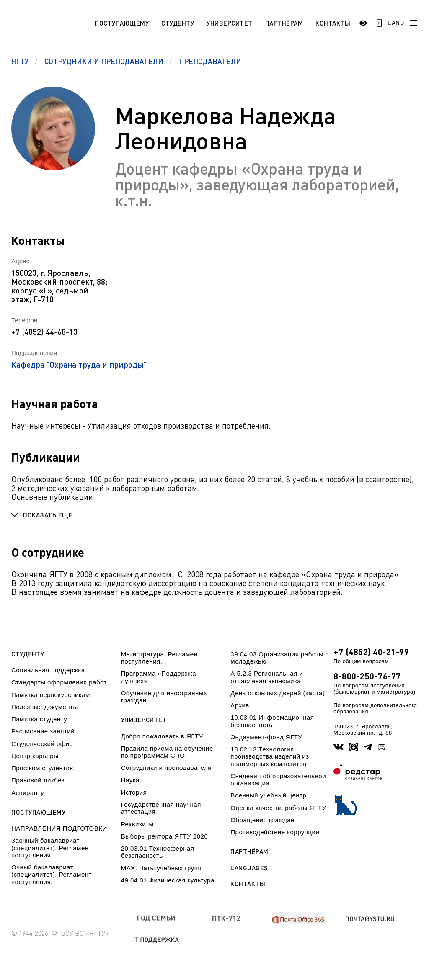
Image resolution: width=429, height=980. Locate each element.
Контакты (333, 23)
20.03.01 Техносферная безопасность (158, 852)
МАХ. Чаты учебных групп (161, 868)
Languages (249, 868)
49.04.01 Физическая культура (168, 880)
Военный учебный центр (268, 795)
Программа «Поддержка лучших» (159, 677)
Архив (240, 705)
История (134, 792)
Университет (230, 23)
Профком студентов (42, 768)
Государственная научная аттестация (161, 808)
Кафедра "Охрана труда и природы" (79, 364)
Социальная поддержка (48, 670)
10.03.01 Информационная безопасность (272, 721)
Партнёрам (284, 23)
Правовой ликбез (38, 780)
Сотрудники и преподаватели (167, 768)
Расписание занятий (43, 731)
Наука (130, 780)
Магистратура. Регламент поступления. (161, 658)
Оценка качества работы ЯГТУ (278, 808)
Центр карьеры (35, 756)
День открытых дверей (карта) (278, 693)
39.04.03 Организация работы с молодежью (279, 658)
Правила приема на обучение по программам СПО (167, 752)
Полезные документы (45, 707)
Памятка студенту (39, 719)
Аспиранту (28, 793)
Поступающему (122, 23)
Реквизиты (137, 824)
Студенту (178, 23)
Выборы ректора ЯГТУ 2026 (165, 836)
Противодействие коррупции (275, 832)
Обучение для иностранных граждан (164, 697)
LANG (396, 23)
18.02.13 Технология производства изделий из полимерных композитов (270, 756)
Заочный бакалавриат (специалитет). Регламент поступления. (52, 848)
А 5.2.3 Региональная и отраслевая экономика (267, 677)
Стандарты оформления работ (59, 682)
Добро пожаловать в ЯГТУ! (163, 736)
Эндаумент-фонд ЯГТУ (266, 737)
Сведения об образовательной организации (278, 779)
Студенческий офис (42, 744)
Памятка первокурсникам (51, 695)
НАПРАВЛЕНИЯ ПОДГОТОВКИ (59, 828)
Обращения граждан (262, 820)
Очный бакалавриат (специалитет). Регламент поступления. (52, 875)
